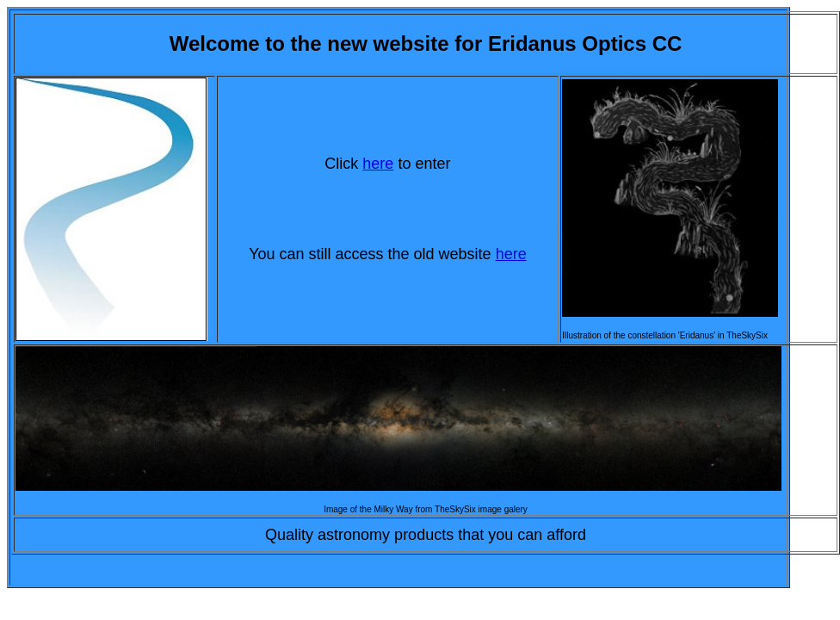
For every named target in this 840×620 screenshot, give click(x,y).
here (378, 164)
